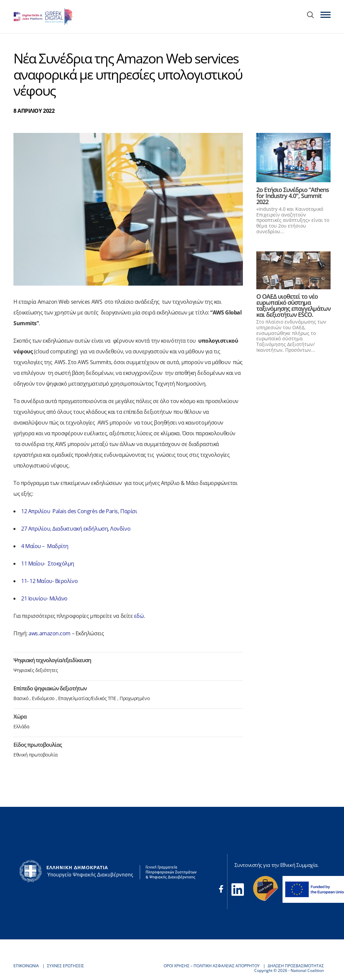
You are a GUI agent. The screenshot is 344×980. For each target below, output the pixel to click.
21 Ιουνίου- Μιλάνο (44, 598)
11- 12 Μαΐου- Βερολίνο (49, 581)
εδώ (139, 616)
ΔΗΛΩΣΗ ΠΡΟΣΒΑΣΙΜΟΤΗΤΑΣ (296, 966)
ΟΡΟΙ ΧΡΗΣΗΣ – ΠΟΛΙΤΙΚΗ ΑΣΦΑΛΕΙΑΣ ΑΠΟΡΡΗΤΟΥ (212, 966)
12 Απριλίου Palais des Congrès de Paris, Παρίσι (79, 511)
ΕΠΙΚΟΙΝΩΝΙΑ (26, 966)
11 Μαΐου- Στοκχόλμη (48, 563)
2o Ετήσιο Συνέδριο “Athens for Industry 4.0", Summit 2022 (293, 196)
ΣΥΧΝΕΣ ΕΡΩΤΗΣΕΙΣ (66, 966)
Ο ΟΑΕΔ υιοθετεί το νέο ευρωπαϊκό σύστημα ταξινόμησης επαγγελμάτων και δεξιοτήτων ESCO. (293, 305)
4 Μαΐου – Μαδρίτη (45, 546)
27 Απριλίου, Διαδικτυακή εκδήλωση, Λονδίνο (76, 529)
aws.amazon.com (50, 633)
